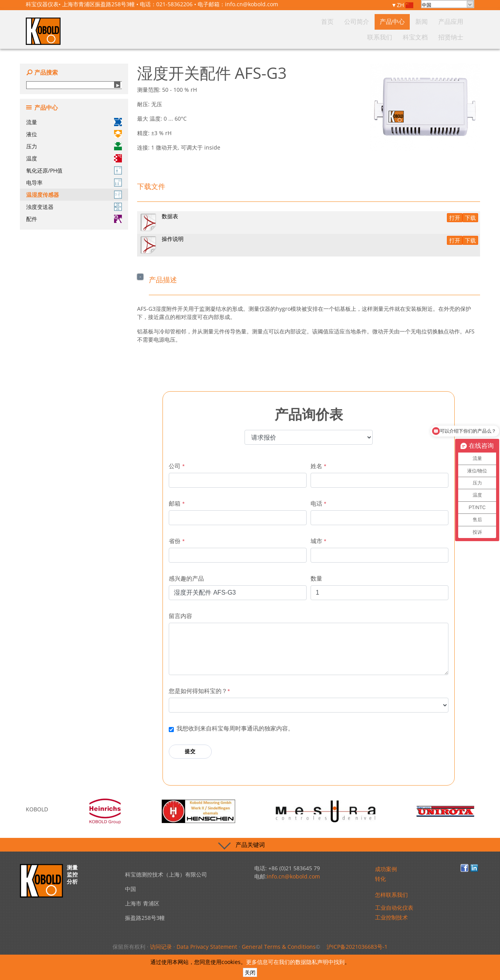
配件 (74, 219)
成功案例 (386, 869)
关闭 (250, 972)
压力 (74, 146)
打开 (455, 218)
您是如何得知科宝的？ (199, 691)
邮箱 (177, 503)
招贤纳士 (454, 37)
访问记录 (161, 947)
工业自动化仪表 (394, 908)
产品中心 (324, 37)
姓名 (318, 466)
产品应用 (370, 37)
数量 (316, 578)
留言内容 (180, 616)
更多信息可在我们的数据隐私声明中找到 (295, 962)
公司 (177, 466)
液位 (74, 134)
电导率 (74, 183)
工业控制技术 (391, 917)
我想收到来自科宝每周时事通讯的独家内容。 (235, 728)
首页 (273, 37)
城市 (318, 541)
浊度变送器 (74, 207)
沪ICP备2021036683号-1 (357, 947)
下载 (470, 218)
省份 (177, 541)
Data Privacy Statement (207, 947)
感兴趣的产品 (186, 578)
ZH (405, 5)
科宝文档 (426, 37)
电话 (318, 503)
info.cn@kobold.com (252, 4)
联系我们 (398, 37)
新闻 (347, 37)
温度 (74, 158)
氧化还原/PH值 (74, 170)
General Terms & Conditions (279, 947)
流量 (74, 122)
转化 (380, 879)
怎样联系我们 (391, 895)
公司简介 (296, 37)
